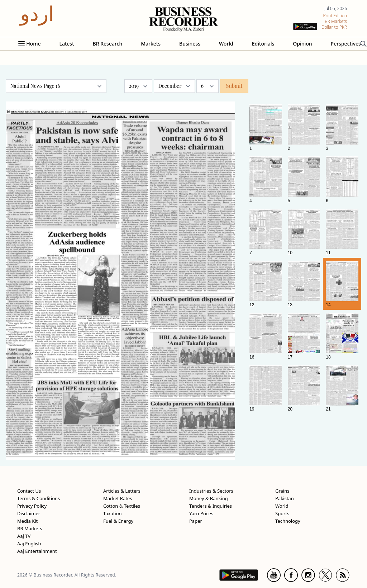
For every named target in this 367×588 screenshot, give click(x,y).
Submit (234, 86)
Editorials (263, 44)
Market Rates (118, 498)
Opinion (302, 44)
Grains (282, 491)
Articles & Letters (122, 491)
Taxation (113, 513)
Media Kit (27, 521)
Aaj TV (24, 536)
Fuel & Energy (118, 521)
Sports (282, 513)
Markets (151, 44)
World (226, 44)
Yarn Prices (201, 513)
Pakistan (285, 498)
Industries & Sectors (211, 491)
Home (33, 44)
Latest (66, 44)
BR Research (108, 44)
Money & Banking (209, 498)
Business (190, 44)
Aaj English (29, 544)
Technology (288, 521)
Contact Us (29, 491)
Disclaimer (29, 513)
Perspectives (346, 44)
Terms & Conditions (39, 498)
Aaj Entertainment (37, 551)
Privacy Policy (32, 506)
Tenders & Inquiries (211, 506)
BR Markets (30, 528)
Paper (196, 521)
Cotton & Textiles (122, 506)
